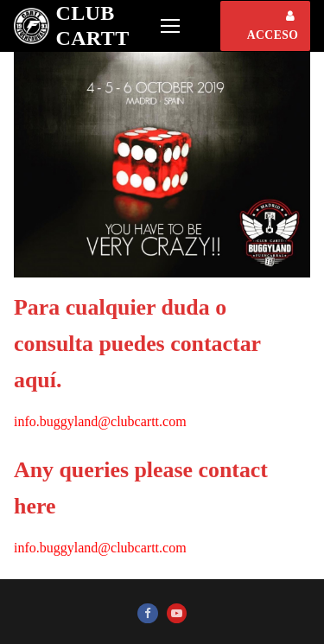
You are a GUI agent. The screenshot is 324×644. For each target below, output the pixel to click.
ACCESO (273, 26)
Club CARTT (92, 26)
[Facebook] (147, 613)
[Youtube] (177, 613)
